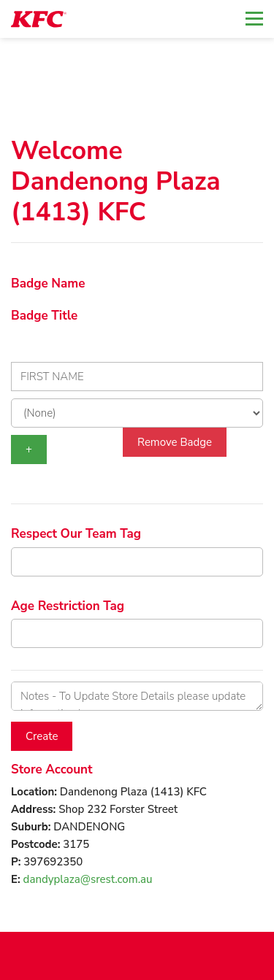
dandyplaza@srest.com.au (88, 879)
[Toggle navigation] (254, 19)
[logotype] (39, 19)
